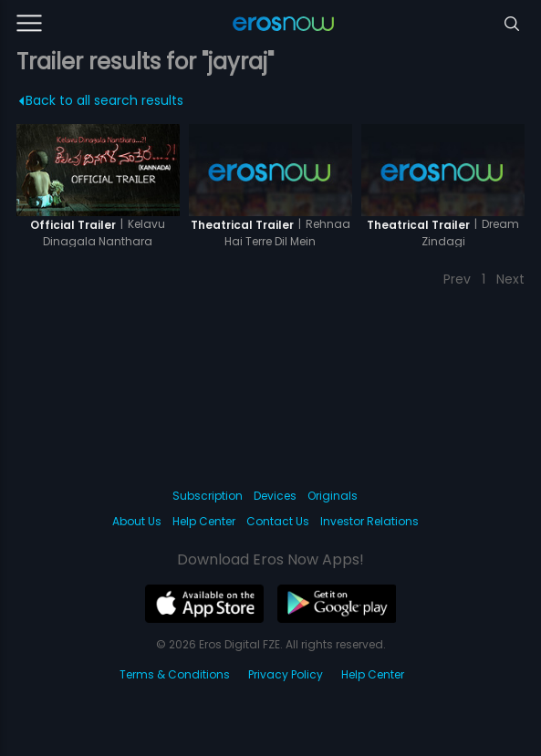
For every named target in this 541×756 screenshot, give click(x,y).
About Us (137, 521)
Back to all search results (101, 100)
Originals (333, 496)
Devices (275, 496)
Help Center (204, 521)
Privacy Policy (286, 674)
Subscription (208, 496)
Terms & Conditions (175, 674)
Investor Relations (369, 521)
